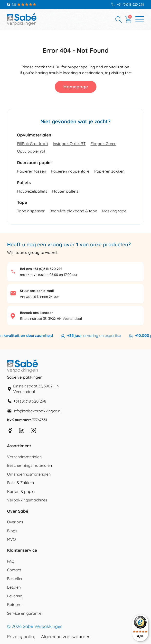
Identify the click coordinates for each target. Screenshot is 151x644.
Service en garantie (24, 613)
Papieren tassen (32, 171)
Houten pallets (65, 191)
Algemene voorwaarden (66, 637)
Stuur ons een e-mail (37, 291)
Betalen (14, 587)
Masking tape (114, 211)
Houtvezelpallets (32, 191)
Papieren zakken (109, 171)
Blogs (12, 531)
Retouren (15, 604)
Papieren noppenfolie (70, 171)
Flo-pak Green (104, 144)
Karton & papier (21, 491)
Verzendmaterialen (24, 457)
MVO (11, 539)
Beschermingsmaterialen (29, 465)
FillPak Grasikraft (33, 144)
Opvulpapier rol (31, 151)
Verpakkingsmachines (27, 500)
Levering (15, 596)
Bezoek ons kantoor (37, 313)
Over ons (15, 522)
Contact (14, 570)
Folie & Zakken (20, 483)
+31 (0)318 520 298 (130, 5)
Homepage (76, 87)
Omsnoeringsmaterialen (29, 474)
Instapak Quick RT (69, 144)
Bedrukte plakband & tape (73, 211)
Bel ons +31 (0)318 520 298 (41, 269)
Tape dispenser (31, 211)
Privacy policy (21, 637)
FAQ (11, 561)
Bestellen (15, 579)
